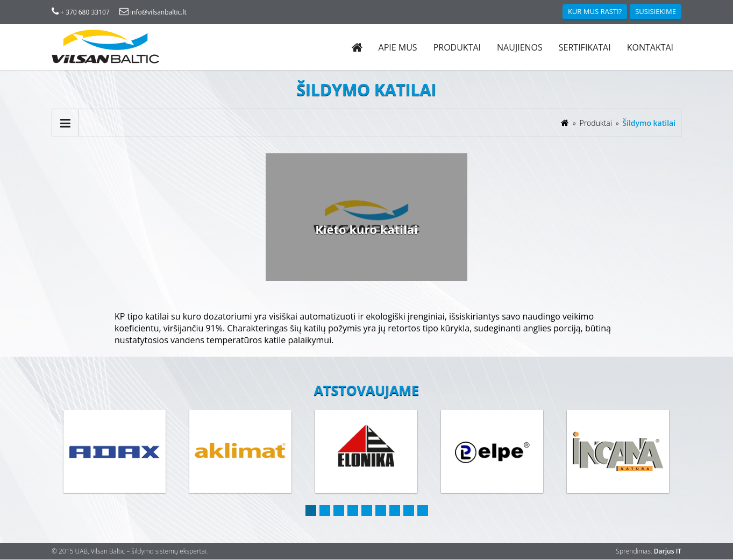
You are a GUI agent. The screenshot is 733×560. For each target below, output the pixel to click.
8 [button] (409, 511)
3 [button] (339, 511)
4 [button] (353, 511)
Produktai (457, 47)
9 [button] (423, 511)
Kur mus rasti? (594, 11)
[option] (115, 453)
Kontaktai (650, 47)
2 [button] (325, 511)
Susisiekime (656, 11)
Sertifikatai (584, 47)
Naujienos (519, 47)
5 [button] (367, 511)
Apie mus (397, 47)
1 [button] (311, 511)
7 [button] (395, 511)
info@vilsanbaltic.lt (153, 12)
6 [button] (381, 511)
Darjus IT (667, 552)
